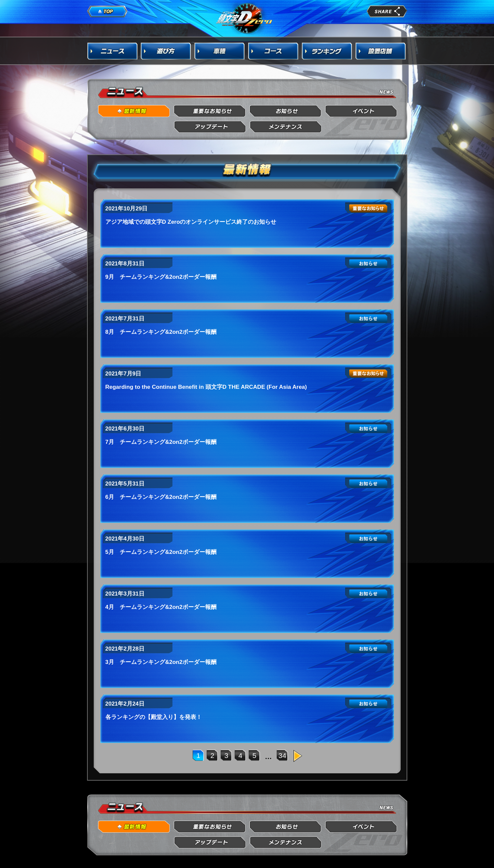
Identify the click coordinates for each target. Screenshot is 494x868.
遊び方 (166, 51)
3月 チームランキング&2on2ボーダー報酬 (161, 662)
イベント (361, 111)
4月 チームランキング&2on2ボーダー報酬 (161, 607)
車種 (220, 51)
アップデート (210, 127)
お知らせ (286, 111)
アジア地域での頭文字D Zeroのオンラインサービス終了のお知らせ (191, 222)
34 (282, 755)
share (387, 11)
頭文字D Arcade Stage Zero (244, 18)
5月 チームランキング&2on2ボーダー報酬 (161, 552)
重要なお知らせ (210, 111)
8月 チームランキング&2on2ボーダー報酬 (161, 332)
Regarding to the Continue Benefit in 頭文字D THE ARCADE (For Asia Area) (206, 387)
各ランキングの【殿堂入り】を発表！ (154, 717)
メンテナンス (286, 127)
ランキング (327, 51)
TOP (107, 12)
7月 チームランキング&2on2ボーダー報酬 (161, 442)
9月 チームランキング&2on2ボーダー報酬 (161, 277)
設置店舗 (381, 51)
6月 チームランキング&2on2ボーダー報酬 (161, 497)
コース (274, 51)
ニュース (112, 51)
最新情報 (134, 111)
